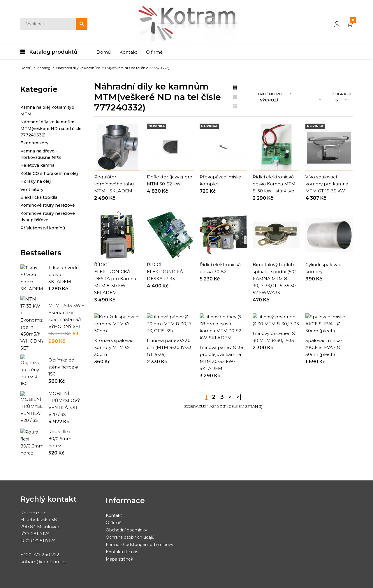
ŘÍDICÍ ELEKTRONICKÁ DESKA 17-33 (165, 272)
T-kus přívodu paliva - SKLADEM (64, 274)
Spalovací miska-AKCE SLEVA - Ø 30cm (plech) (324, 373)
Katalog (44, 68)
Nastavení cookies (177, 580)
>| (239, 416)
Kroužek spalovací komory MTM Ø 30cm (114, 373)
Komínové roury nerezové (48, 205)
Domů (26, 68)
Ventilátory (32, 189)
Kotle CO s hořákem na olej (49, 173)
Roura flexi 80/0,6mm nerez (60, 421)
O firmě (114, 505)
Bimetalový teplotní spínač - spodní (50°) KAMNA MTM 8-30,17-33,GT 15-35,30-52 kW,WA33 (275, 279)
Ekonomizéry (34, 143)
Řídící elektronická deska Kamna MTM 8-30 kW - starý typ (274, 184)
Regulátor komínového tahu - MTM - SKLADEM (115, 184)
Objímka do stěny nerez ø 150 (63, 352)
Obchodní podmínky (126, 513)
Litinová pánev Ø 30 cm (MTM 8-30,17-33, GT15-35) (170, 373)
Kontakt (114, 498)
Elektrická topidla (39, 197)
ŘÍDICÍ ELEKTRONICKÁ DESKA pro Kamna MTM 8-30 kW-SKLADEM (115, 279)
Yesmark (51, 580)
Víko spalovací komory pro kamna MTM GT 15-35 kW (327, 184)
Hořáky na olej (36, 181)
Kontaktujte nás (122, 535)
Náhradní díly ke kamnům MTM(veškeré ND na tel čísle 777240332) (113, 68)
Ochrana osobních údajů (130, 520)
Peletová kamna (37, 165)
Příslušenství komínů (43, 228)
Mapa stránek (119, 542)
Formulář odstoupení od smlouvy (140, 527)
